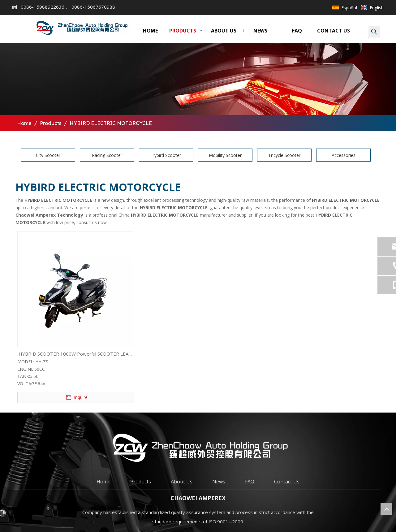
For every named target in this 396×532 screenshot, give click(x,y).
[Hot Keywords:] (374, 32)
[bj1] (198, 79)
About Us (182, 482)
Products (141, 482)
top (386, 509)
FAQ (250, 482)
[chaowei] (198, 448)
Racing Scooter (107, 155)
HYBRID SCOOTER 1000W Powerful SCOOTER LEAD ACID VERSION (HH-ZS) (75, 354)
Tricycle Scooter (284, 155)
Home (103, 482)
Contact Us (287, 482)
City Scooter (48, 155)
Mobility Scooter (225, 155)
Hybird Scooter (166, 155)
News (219, 482)
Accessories (344, 155)
